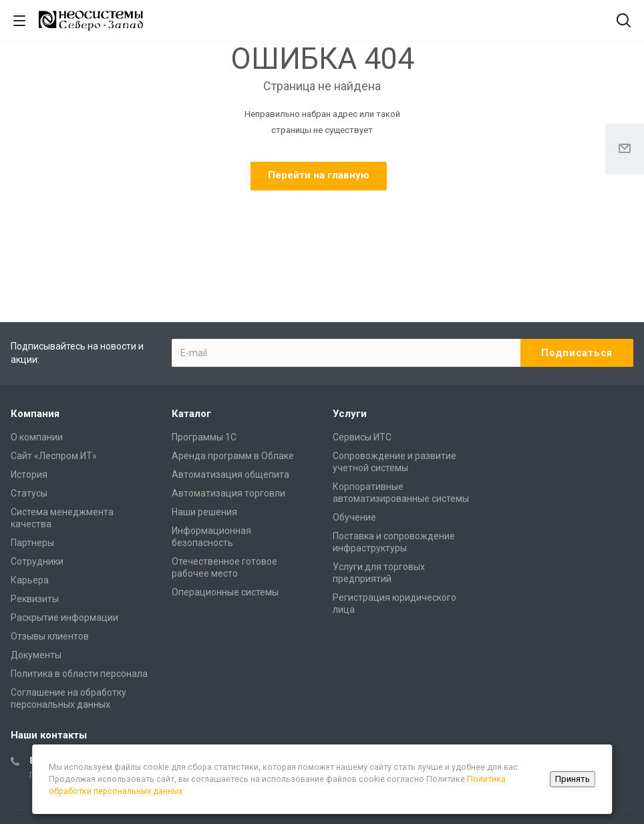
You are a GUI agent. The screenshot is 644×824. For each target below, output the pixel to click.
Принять (573, 779)
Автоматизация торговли (228, 493)
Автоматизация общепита (230, 474)
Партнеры (32, 543)
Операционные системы (225, 592)
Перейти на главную (319, 175)
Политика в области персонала (79, 674)
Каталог (191, 414)
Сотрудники (37, 561)
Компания (35, 414)
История (29, 474)
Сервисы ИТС (362, 437)
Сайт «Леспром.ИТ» (54, 456)
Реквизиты (35, 599)
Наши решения (204, 512)
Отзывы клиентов (50, 636)
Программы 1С (204, 437)
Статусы (29, 493)
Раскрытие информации (64, 617)
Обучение (354, 517)
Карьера (30, 580)
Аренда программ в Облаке (233, 456)
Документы (36, 655)
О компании (37, 437)
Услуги (350, 414)
